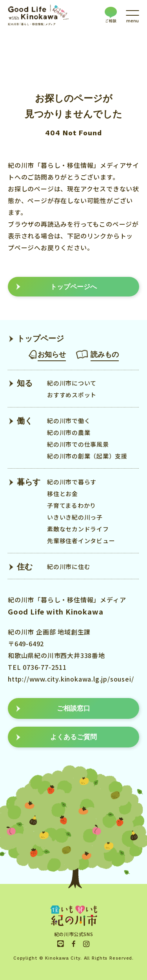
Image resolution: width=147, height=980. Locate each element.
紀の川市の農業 (69, 432)
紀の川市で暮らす (72, 482)
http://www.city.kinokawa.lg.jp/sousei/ (71, 679)
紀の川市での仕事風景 (78, 444)
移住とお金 (63, 494)
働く (25, 421)
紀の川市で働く (69, 421)
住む (25, 567)
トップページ (40, 338)
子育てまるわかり (72, 505)
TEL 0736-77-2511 (37, 667)
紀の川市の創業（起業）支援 (87, 456)
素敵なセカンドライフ (78, 529)
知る (25, 383)
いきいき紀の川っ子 (75, 517)
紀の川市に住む (69, 566)
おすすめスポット (72, 395)
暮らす (29, 482)
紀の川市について (72, 383)
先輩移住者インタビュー (81, 541)
